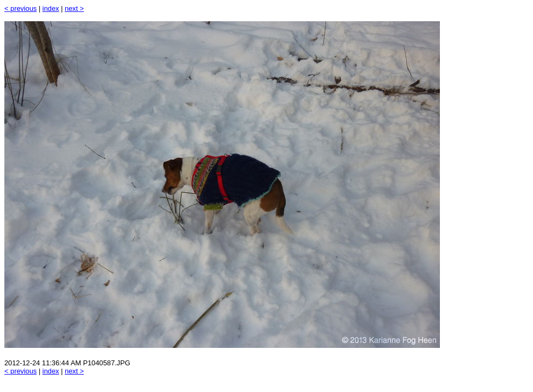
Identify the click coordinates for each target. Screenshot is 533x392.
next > (74, 8)
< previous (20, 8)
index (51, 8)
